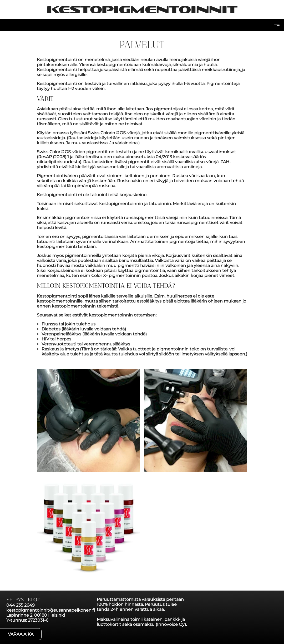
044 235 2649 (21, 605)
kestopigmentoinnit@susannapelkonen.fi (51, 610)
